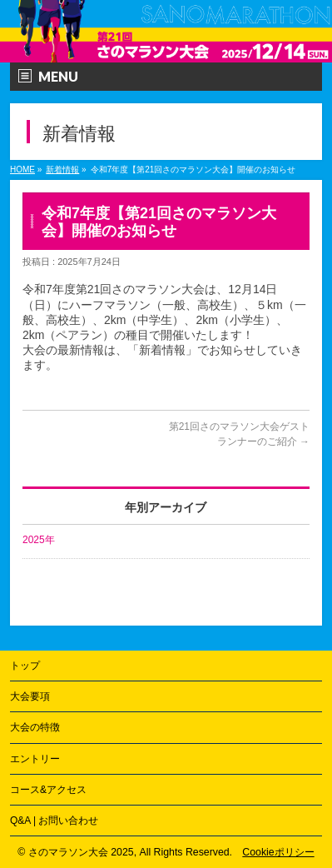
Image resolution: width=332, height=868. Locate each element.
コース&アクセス (48, 790)
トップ (25, 666)
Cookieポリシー (278, 852)
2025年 (39, 540)
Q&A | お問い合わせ (54, 821)
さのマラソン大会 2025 (81, 852)
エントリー (35, 759)
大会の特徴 (35, 727)
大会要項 (30, 696)
